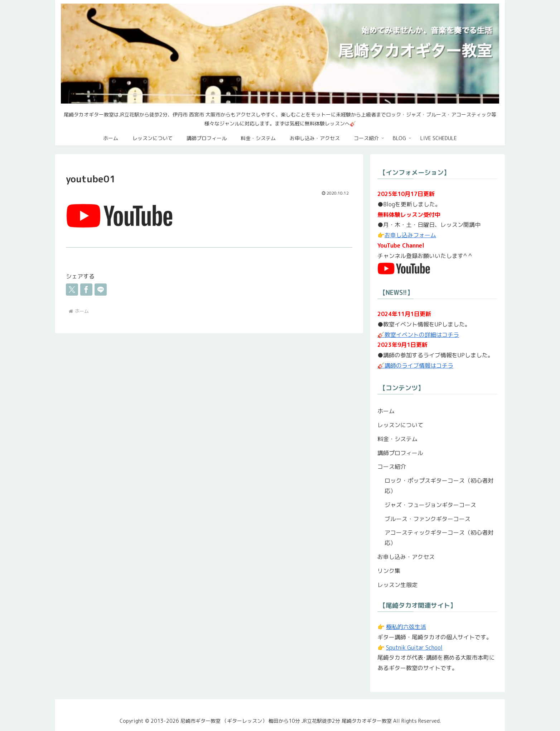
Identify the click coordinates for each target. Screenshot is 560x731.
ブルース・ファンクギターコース (428, 519)
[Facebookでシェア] (86, 290)
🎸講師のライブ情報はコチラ (415, 365)
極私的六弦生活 (406, 627)
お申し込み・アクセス (406, 557)
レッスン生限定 (397, 585)
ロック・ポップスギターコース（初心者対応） (439, 486)
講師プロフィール (400, 453)
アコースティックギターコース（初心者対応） (439, 538)
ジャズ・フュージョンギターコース (430, 505)
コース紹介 (392, 467)
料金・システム (397, 439)
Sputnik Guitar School (414, 648)
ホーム (386, 411)
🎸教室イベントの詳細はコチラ (418, 335)
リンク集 (389, 571)
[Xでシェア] (72, 290)
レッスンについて (400, 425)
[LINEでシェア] (101, 290)
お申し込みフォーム (410, 235)
